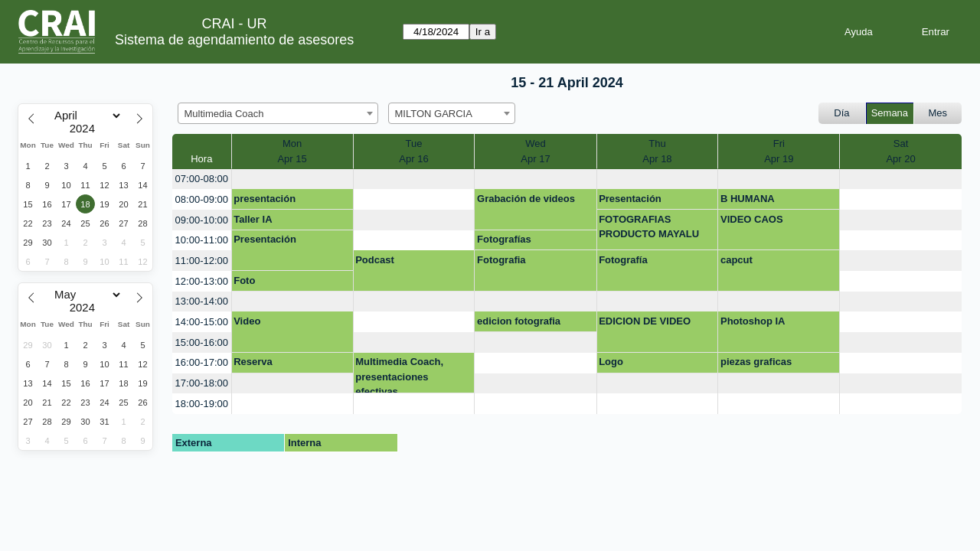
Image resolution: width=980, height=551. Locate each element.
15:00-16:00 (202, 342)
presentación (265, 199)
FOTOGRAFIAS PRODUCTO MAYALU (649, 227)
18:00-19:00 (202, 404)
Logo (611, 362)
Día (841, 113)
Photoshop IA (753, 321)
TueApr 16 (413, 151)
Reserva (253, 362)
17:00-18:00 (202, 383)
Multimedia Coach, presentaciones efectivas (399, 375)
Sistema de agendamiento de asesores (234, 40)
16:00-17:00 (202, 362)
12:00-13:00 (202, 281)
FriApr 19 (779, 151)
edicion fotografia (519, 321)
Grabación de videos (526, 199)
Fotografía (623, 260)
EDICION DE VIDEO (645, 321)
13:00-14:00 (202, 301)
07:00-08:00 (202, 179)
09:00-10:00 (202, 220)
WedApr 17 (535, 151)
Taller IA (253, 219)
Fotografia (501, 260)
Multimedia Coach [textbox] (224, 114)
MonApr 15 (292, 151)
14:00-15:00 (202, 322)
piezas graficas (756, 362)
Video (247, 321)
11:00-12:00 (202, 261)
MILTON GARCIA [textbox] (434, 114)
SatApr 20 (900, 151)
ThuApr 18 (657, 151)
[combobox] (278, 113)
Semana (890, 113)
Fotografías (504, 239)
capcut (737, 260)
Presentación (630, 199)
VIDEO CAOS (752, 219)
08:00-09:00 (202, 199)
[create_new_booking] (292, 179)
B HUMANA (748, 199)
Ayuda (859, 32)
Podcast (375, 260)
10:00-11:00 (202, 240)
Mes (938, 113)
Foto (244, 280)
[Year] (86, 129)
